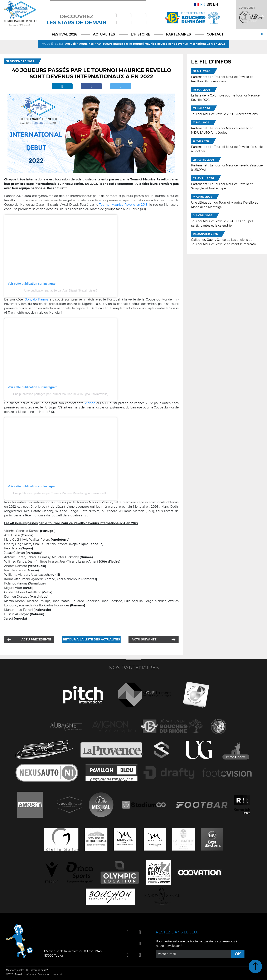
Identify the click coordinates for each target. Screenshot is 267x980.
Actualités (86, 44)
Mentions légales (15, 970)
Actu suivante (144, 639)
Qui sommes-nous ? (37, 970)
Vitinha (90, 403)
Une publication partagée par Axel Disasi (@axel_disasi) (61, 290)
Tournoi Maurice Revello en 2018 (123, 205)
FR (200, 4)
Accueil (70, 44)
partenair (58, 974)
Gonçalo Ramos (36, 299)
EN (212, 4)
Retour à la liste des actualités (91, 639)
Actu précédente (36, 639)
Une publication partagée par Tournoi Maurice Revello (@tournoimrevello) (61, 394)
